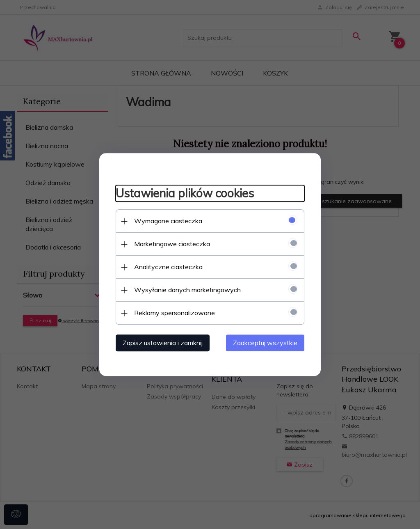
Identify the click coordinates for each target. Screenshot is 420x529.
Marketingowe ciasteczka (172, 244)
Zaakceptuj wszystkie (265, 343)
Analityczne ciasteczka (168, 267)
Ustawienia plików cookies (185, 194)
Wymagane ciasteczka (168, 221)
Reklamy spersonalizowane (175, 313)
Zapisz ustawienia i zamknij (163, 343)
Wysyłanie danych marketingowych (187, 290)
